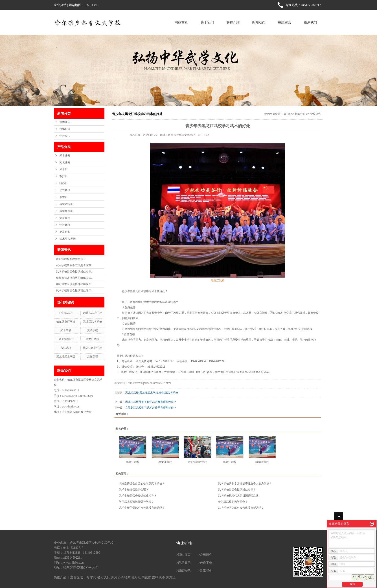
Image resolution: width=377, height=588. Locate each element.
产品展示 (184, 563)
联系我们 (310, 22)
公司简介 (206, 555)
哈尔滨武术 (66, 313)
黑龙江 (171, 577)
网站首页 (181, 22)
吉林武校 (66, 348)
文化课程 (65, 162)
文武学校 (92, 330)
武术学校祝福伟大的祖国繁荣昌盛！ (240, 496)
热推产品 (60, 577)
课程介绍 (233, 22)
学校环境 (65, 225)
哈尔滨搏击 (66, 339)
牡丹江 (136, 577)
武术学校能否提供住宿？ (134, 490)
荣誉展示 (65, 218)
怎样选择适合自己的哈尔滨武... (75, 278)
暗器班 (64, 183)
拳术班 (64, 197)
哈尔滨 (91, 577)
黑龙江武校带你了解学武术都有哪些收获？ (151, 402)
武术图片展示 (68, 239)
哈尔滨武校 (262, 462)
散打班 (64, 176)
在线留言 (285, 22)
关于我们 (207, 22)
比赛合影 (65, 232)
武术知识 (65, 122)
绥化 (100, 577)
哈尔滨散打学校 (66, 322)
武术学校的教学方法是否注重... (75, 265)
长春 (162, 577)
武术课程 (65, 155)
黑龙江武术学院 (66, 357)
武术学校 (66, 330)
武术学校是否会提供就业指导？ (237, 490)
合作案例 (206, 563)
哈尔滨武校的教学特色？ (71, 259)
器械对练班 (66, 204)
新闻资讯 (184, 571)
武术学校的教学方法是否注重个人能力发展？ (245, 483)
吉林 (155, 577)
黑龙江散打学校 (92, 348)
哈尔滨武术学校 (169, 393)
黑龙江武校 (92, 339)
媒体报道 (65, 129)
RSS (86, 5)
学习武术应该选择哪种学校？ (74, 284)
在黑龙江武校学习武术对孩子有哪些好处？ (151, 408)
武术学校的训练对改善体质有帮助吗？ (142, 508)
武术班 (64, 169)
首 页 (287, 114)
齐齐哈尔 (124, 577)
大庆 (107, 577)
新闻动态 (259, 22)
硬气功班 (65, 190)
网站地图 (75, 5)
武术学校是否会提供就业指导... (75, 272)
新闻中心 (300, 114)
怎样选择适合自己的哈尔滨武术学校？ (142, 483)
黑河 (114, 577)
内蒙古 (146, 577)
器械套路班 (66, 211)
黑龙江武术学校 (92, 322)
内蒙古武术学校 (92, 313)
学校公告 (65, 136)
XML (95, 5)
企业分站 (60, 5)
